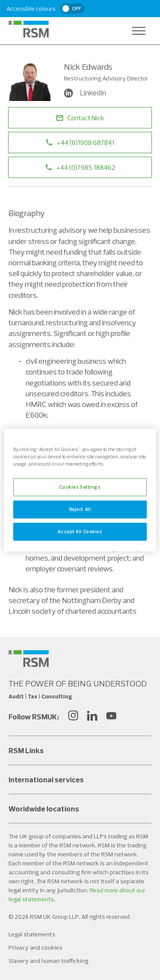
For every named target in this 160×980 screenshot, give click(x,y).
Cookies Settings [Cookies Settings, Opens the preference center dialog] (80, 487)
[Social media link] (29, 659)
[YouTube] (111, 717)
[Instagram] (73, 717)
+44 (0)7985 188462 (80, 167)
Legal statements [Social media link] (32, 934)
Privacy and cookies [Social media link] (35, 947)
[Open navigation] (139, 31)
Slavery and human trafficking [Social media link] (48, 961)
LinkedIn (86, 93)
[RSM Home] (29, 29)
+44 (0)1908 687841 (80, 143)
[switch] (73, 9)
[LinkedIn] (92, 717)
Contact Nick (80, 118)
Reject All (80, 509)
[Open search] (122, 31)
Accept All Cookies (80, 532)
